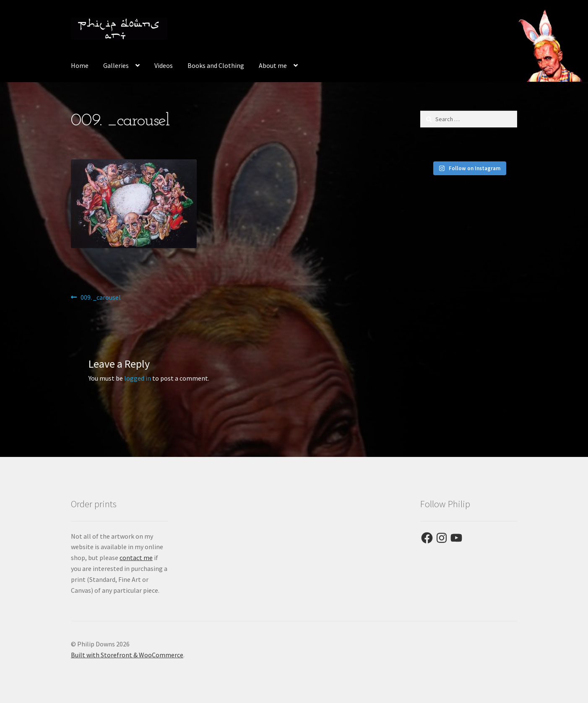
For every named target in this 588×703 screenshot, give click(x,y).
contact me (136, 558)
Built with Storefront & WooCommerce (127, 655)
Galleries (116, 65)
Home (80, 65)
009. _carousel (100, 298)
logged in (138, 378)
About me (273, 65)
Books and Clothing (216, 65)
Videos (164, 65)
